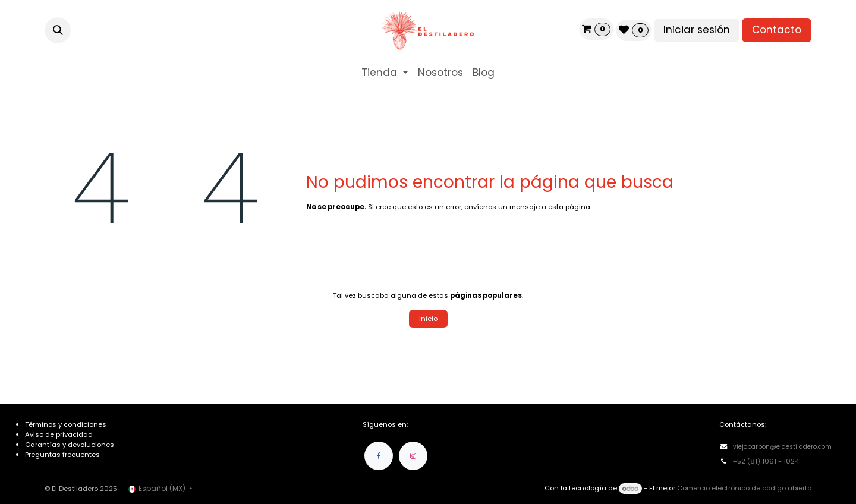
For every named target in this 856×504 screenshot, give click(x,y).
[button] (58, 30)
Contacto (777, 30)
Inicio (428, 319)
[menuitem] (385, 73)
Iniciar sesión (697, 30)
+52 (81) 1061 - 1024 (767, 461)
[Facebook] (379, 456)
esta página (569, 207)
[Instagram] (413, 456)
